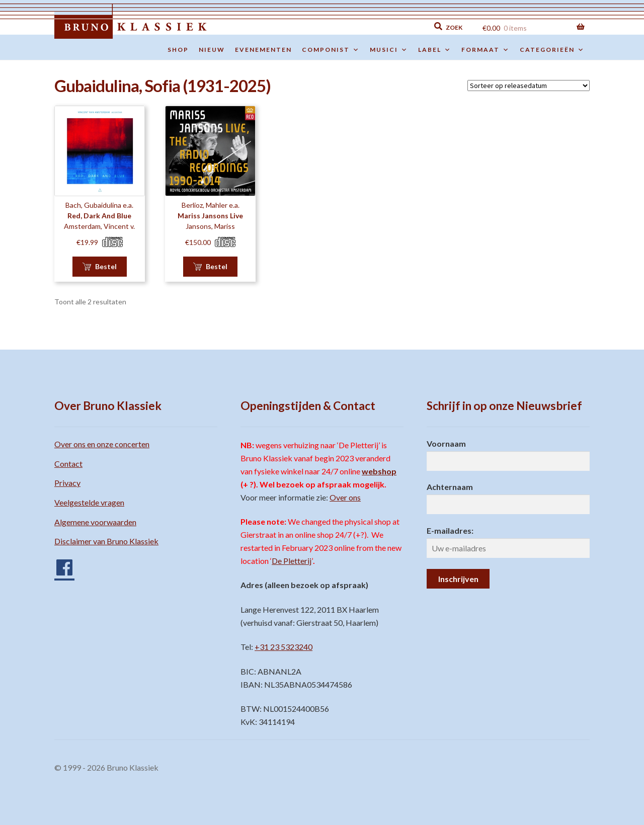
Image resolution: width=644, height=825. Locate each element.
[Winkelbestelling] (529, 86)
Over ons (345, 497)
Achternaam (450, 487)
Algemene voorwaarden (95, 522)
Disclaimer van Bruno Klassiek (106, 541)
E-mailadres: (450, 530)
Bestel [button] (106, 266)
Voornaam (446, 443)
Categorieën (552, 50)
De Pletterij (292, 561)
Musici (389, 50)
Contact (68, 464)
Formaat (486, 50)
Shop (178, 50)
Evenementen (263, 50)
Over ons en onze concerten (102, 444)
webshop (379, 471)
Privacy (67, 483)
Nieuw (212, 50)
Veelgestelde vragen (89, 502)
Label (435, 50)
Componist (331, 50)
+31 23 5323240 (284, 647)
